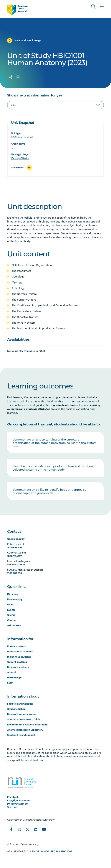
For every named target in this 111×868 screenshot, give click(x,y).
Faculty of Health (20, 158)
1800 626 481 (15, 547)
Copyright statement (19, 800)
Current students (17, 662)
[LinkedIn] (36, 829)
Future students (16, 646)
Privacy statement (18, 804)
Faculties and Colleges (20, 704)
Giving (11, 615)
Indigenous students (19, 657)
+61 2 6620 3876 (16, 565)
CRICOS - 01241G (39, 851)
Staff (10, 683)
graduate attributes (65, 405)
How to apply (15, 599)
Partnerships (15, 678)
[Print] (18, 77)
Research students (18, 667)
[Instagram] (19, 829)
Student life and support (21, 735)
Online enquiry (16, 539)
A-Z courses (14, 625)
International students (20, 652)
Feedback (13, 797)
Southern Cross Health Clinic (24, 719)
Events (11, 610)
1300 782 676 (15, 573)
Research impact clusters (22, 714)
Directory (13, 594)
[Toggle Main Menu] (102, 7)
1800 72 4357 (14, 556)
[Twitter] (28, 829)
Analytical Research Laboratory (25, 730)
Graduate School (17, 709)
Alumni (11, 672)
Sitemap (12, 807)
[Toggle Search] (93, 7)
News (10, 605)
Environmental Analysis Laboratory (27, 725)
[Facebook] (11, 829)
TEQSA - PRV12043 (61, 851)
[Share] (11, 77)
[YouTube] (44, 829)
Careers (12, 620)
